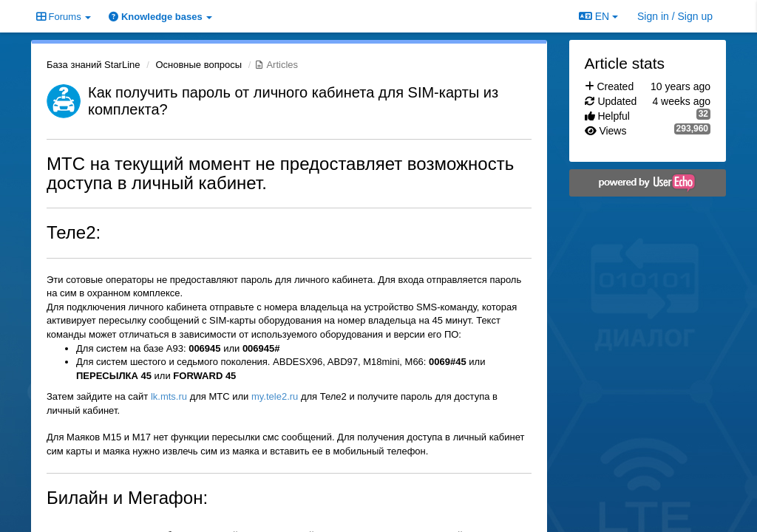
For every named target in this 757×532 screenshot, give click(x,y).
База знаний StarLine (94, 65)
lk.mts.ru (169, 396)
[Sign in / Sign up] (675, 16)
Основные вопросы (198, 65)
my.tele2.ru (275, 396)
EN (598, 16)
